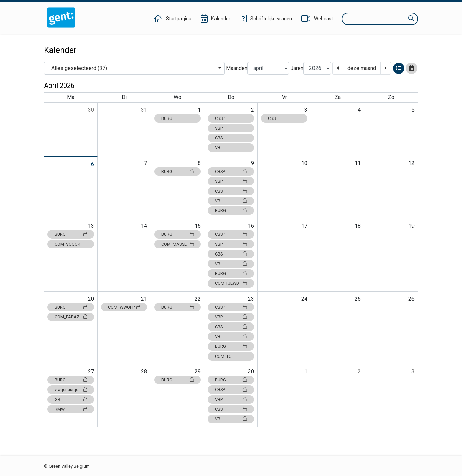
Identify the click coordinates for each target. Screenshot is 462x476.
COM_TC (223, 356)
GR (71, 399)
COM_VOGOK (68, 244)
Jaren (297, 68)
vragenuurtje (71, 390)
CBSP (220, 118)
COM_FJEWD (231, 283)
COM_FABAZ (71, 317)
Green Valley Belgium (69, 466)
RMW (71, 409)
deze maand (362, 68)
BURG (167, 118)
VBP (219, 128)
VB (218, 148)
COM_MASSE (177, 244)
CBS (219, 138)
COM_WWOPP (124, 307)
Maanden (237, 68)
